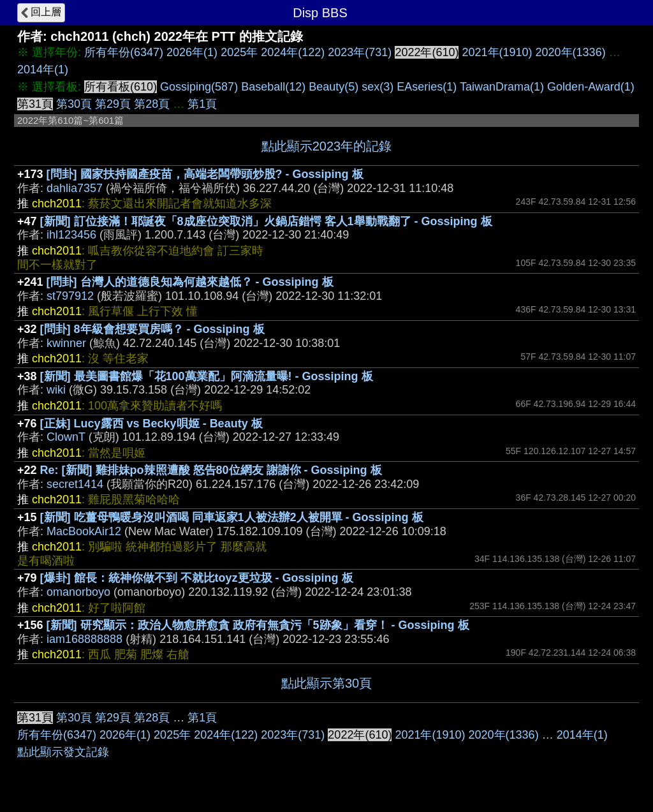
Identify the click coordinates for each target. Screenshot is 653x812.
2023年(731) (360, 52)
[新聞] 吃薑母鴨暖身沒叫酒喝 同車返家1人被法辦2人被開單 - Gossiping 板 (232, 517)
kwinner (66, 343)
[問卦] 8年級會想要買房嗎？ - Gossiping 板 (152, 329)
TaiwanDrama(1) (502, 87)
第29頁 (113, 104)
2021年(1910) (497, 52)
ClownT (66, 437)
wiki (56, 390)
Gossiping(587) (199, 87)
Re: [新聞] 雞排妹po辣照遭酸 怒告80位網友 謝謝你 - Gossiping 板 (211, 470)
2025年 (239, 52)
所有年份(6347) (124, 52)
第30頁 (74, 104)
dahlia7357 (75, 188)
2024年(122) (293, 52)
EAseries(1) (427, 87)
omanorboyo (78, 592)
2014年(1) (43, 70)
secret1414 (75, 484)
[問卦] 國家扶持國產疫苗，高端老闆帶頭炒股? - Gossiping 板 (205, 174)
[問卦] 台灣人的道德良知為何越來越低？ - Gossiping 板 (190, 282)
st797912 (70, 296)
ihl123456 (71, 235)
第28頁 (152, 104)
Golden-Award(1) (591, 87)
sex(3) (378, 87)
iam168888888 (84, 639)
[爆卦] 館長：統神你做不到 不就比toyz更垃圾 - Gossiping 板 (197, 578)
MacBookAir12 (84, 531)
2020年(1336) (571, 52)
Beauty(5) (334, 87)
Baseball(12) (273, 87)
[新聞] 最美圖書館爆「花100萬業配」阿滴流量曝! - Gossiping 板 (207, 376)
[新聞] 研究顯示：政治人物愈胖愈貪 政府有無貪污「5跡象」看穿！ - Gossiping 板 (258, 625)
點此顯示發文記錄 (63, 752)
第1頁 (202, 104)
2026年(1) (192, 52)
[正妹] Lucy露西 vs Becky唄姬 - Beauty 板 (151, 424)
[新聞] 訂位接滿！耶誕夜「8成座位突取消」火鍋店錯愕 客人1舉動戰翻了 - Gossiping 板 (266, 221)
